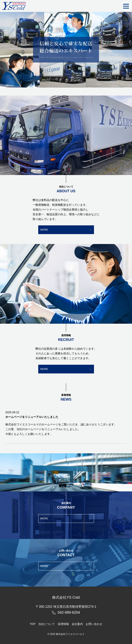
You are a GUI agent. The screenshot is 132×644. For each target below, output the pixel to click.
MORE (44, 230)
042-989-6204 (69, 612)
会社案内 (77, 624)
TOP (33, 624)
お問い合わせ (94, 624)
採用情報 (63, 624)
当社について (47, 624)
